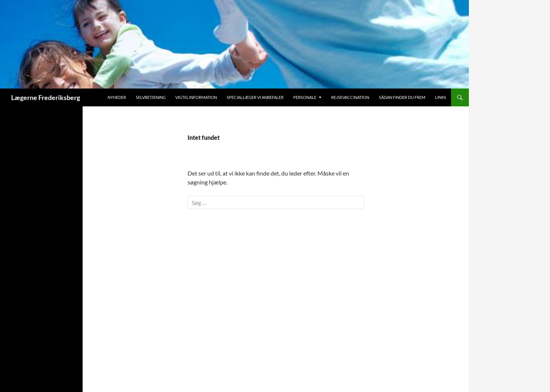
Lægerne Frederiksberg (46, 97)
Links (441, 97)
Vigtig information (196, 97)
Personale (305, 97)
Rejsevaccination (350, 97)
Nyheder (117, 97)
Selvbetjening (151, 97)
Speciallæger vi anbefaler (255, 97)
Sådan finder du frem (402, 97)
